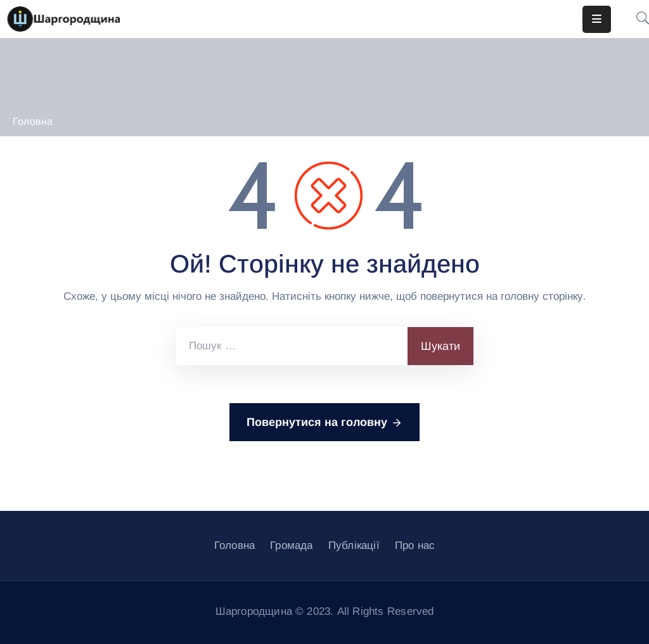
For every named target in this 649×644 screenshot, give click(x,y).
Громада (291, 545)
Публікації (354, 545)
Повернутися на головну (324, 423)
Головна (33, 121)
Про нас (415, 545)
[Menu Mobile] (597, 19)
